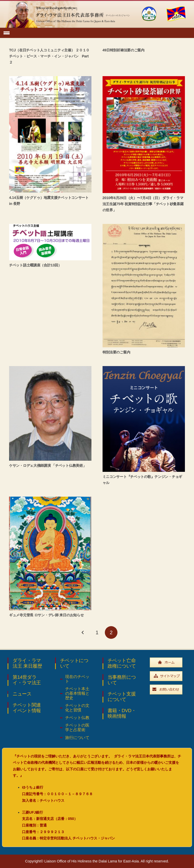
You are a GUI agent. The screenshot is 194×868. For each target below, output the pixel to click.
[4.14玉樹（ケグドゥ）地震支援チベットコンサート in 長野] (50, 134)
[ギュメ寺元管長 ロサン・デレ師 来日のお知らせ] (50, 553)
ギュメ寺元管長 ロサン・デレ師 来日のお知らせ (46, 615)
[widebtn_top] (168, 662)
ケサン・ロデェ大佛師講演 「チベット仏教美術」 (48, 465)
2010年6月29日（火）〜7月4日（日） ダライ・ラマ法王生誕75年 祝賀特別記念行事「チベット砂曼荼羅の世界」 (143, 204)
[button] (7, 33)
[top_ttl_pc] (68, 14)
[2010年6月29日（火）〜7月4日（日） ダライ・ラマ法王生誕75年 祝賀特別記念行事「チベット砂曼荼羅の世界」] (144, 135)
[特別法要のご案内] (144, 285)
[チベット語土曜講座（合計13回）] (50, 242)
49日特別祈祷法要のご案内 (124, 50)
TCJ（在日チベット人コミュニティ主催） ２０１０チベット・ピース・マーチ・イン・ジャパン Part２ (49, 56)
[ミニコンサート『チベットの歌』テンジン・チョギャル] (144, 419)
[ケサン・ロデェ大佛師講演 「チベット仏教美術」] (50, 413)
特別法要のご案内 (116, 352)
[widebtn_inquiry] (168, 690)
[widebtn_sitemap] (168, 676)
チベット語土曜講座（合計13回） (35, 265)
